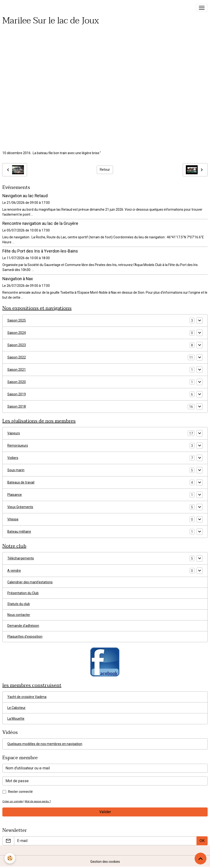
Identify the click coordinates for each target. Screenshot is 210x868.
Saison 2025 (17, 320)
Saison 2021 (17, 370)
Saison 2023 (17, 345)
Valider (105, 812)
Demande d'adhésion (23, 626)
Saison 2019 (17, 394)
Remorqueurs (18, 445)
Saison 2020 (17, 382)
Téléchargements (21, 558)
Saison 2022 (17, 357)
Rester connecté (20, 792)
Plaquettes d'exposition (25, 637)
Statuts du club (19, 604)
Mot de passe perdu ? (38, 801)
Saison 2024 (17, 333)
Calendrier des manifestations (30, 582)
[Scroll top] (201, 859)
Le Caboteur (16, 708)
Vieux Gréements (20, 507)
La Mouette (16, 719)
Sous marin (16, 470)
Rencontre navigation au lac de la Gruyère (40, 223)
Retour (105, 170)
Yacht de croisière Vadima (27, 697)
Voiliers (13, 458)
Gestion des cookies (105, 862)
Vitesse (13, 519)
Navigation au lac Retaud (25, 196)
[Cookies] (10, 858)
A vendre (14, 571)
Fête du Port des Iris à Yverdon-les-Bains (40, 251)
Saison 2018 (17, 406)
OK (202, 841)
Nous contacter (19, 615)
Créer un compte (13, 801)
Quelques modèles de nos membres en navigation (45, 744)
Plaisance (15, 495)
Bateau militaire (19, 532)
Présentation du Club (23, 593)
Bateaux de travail (21, 482)
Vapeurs (14, 433)
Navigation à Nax (18, 279)
